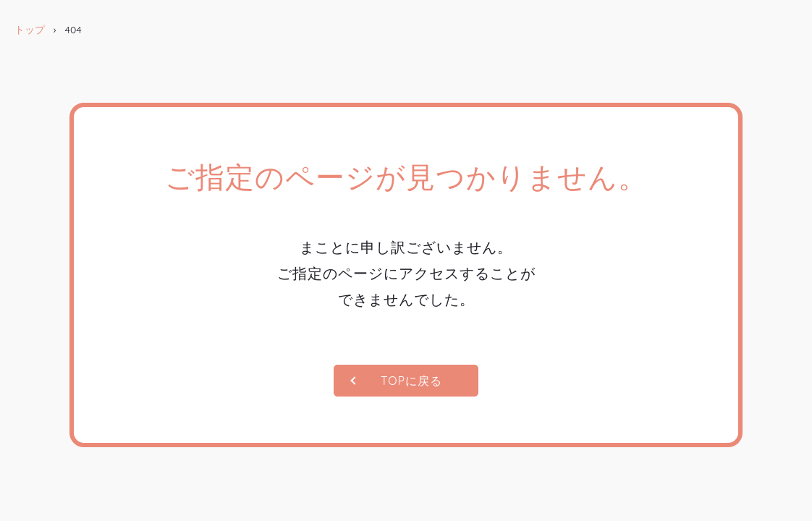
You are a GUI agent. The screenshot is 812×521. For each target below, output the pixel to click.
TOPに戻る (411, 381)
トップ (30, 30)
